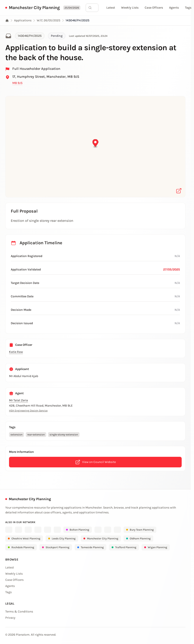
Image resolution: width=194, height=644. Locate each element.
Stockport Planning (56, 547)
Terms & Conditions (19, 612)
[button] (95, 144)
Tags (188, 8)
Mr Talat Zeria (18, 400)
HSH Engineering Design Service (28, 411)
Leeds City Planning (62, 539)
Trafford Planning (124, 547)
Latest (111, 8)
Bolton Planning (78, 530)
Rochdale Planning (21, 547)
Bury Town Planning (140, 530)
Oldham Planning (138, 539)
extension (17, 435)
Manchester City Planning (34, 8)
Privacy (10, 618)
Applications (23, 20)
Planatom (23, 635)
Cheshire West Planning (24, 539)
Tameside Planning (91, 547)
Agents (174, 8)
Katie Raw (16, 352)
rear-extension (36, 435)
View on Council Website (95, 462)
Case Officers (154, 8)
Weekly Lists (130, 8)
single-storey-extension (64, 435)
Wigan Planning (156, 547)
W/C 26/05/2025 (49, 20)
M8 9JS (17, 83)
